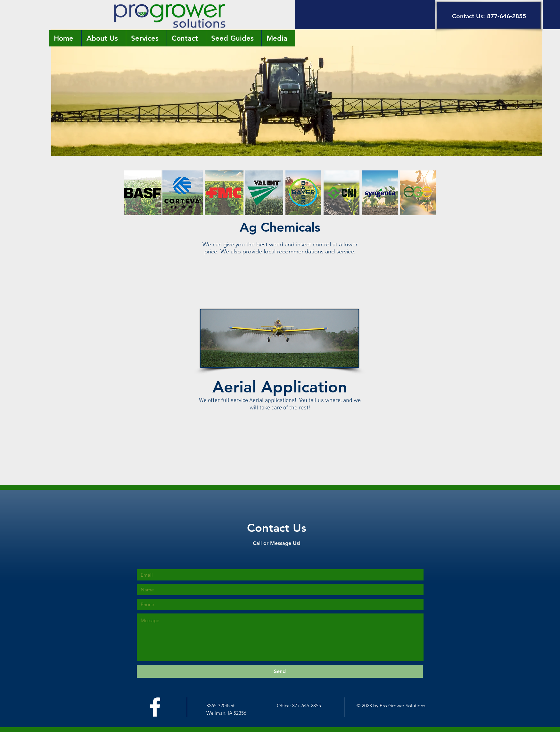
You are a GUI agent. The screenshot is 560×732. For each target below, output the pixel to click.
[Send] (280, 671)
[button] (365, 15)
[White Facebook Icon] (155, 707)
